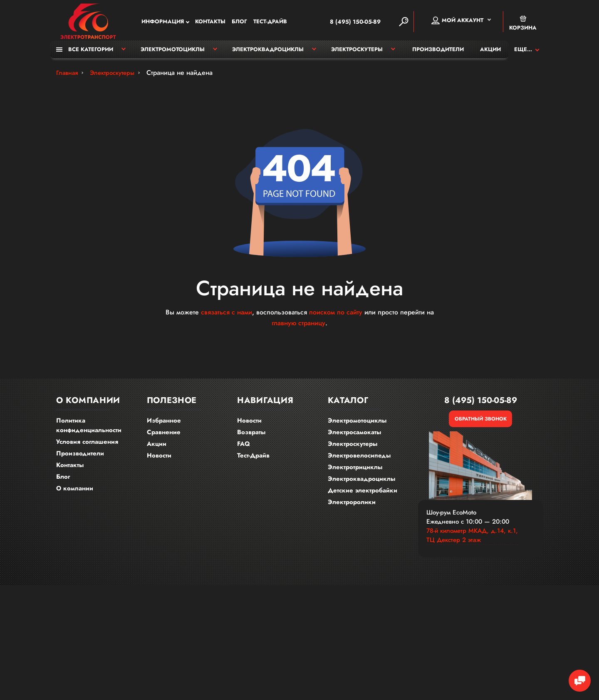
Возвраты (251, 436)
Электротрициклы (355, 471)
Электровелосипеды (359, 459)
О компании (75, 492)
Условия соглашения (87, 445)
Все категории (85, 53)
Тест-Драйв (270, 23)
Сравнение (164, 436)
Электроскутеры (357, 53)
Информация (163, 23)
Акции (490, 53)
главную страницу (298, 327)
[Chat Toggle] (576, 677)
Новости (159, 459)
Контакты (210, 23)
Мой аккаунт (457, 21)
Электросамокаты (354, 436)
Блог (239, 23)
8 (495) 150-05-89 (344, 22)
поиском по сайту (336, 316)
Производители (438, 53)
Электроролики (352, 506)
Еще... (523, 53)
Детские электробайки (363, 494)
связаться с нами (226, 316)
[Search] (403, 22)
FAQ (244, 448)
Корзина (523, 24)
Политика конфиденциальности (89, 429)
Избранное (164, 424)
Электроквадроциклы (268, 53)
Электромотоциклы (173, 53)
